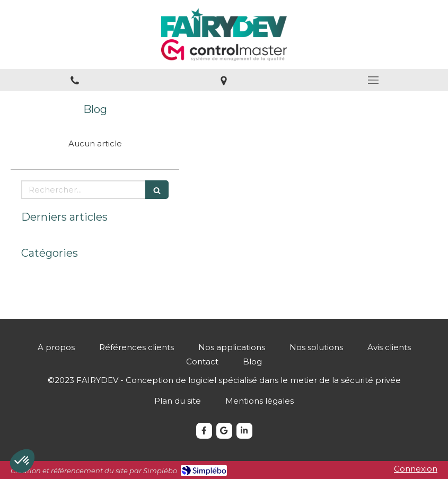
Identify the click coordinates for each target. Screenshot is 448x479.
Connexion (416, 469)
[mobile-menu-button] (373, 80)
